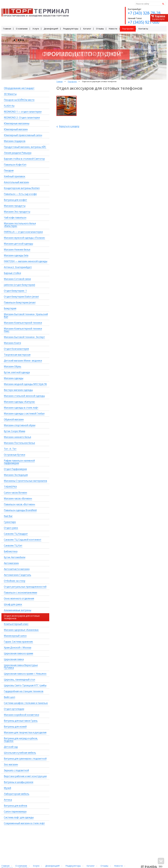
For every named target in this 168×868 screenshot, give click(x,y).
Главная (60, 81)
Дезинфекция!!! (52, 866)
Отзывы (104, 866)
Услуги (36, 866)
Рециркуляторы (73, 866)
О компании (21, 866)
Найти (163, 4)
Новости (118, 866)
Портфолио (72, 81)
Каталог (91, 866)
